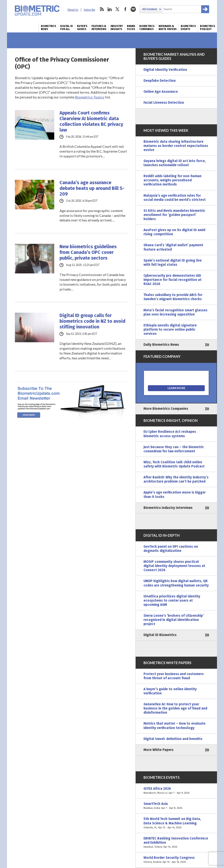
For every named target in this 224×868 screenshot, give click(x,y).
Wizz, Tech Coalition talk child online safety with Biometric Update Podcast (174, 464)
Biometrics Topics (90, 97)
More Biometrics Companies (166, 409)
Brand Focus (131, 28)
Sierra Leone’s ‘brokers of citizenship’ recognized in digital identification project (174, 620)
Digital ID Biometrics (160, 635)
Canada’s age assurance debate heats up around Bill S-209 (92, 188)
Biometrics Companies (147, 28)
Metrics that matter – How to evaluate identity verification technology (174, 726)
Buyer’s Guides (82, 28)
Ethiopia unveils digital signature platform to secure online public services (170, 330)
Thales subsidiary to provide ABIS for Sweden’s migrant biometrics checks (173, 297)
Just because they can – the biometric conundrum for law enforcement (174, 449)
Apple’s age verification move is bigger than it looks (175, 495)
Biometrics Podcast (207, 28)
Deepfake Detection (160, 81)
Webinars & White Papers (168, 28)
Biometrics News (48, 28)
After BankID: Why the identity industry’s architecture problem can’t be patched (176, 479)
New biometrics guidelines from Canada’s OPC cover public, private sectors (88, 252)
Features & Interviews (99, 28)
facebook (125, 9)
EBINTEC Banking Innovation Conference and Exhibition (176, 843)
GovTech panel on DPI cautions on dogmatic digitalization (171, 549)
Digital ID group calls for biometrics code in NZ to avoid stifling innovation (92, 321)
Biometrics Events (188, 28)
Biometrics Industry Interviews (168, 508)
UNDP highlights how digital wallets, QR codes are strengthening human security (176, 583)
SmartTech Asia (176, 806)
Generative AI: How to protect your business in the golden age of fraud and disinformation (175, 708)
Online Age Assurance (161, 92)
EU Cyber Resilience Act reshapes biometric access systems (170, 434)
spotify (133, 9)
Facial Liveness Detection (164, 103)
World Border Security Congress (176, 860)
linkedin (110, 9)
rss (102, 9)
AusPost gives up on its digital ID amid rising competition (174, 232)
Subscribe (89, 10)
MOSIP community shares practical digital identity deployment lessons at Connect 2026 (174, 566)
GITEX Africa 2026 (176, 791)
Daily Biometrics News (161, 345)
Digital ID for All (66, 28)
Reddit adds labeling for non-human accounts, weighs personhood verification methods (172, 180)
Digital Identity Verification (165, 70)
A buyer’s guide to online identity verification (170, 691)
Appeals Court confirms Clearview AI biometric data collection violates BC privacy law (91, 121)
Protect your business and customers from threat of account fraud (174, 676)
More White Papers (158, 750)
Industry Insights (117, 28)
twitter (117, 9)
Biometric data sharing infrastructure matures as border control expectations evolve (176, 146)
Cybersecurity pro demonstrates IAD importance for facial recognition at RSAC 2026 (172, 280)
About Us (73, 10)
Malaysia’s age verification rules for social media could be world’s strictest (175, 198)
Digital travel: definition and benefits (173, 739)
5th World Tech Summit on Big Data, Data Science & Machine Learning (176, 823)
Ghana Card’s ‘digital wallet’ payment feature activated (173, 247)
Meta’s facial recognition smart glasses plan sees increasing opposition (175, 312)
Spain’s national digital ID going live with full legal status (173, 263)
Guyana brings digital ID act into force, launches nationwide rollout (175, 163)
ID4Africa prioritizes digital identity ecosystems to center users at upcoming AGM (172, 601)
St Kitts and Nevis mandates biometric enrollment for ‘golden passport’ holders (174, 215)
